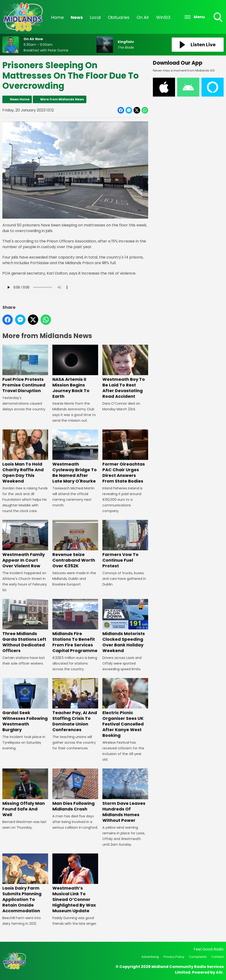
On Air (143, 17)
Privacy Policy (174, 957)
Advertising (150, 957)
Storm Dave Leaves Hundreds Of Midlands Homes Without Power (125, 796)
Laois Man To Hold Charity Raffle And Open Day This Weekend (25, 457)
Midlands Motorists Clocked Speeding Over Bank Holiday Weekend (125, 626)
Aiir (219, 972)
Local (95, 17)
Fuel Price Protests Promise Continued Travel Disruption (25, 369)
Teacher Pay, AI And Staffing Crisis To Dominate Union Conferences (75, 705)
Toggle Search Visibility (218, 18)
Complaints (198, 957)
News (77, 17)
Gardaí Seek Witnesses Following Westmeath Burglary (25, 705)
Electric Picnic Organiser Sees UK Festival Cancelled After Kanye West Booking (125, 708)
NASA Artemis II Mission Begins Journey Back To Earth (75, 372)
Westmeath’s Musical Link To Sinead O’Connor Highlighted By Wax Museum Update (75, 883)
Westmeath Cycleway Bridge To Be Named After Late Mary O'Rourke (75, 457)
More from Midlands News (62, 99)
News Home (20, 99)
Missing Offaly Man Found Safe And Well (25, 793)
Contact (218, 957)
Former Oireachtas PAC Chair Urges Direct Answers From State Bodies (125, 457)
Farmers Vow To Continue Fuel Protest (125, 544)
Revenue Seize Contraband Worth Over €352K (75, 544)
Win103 (163, 17)
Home (57, 17)
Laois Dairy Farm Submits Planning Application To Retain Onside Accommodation (25, 883)
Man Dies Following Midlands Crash (75, 790)
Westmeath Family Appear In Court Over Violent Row (25, 544)
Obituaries (119, 17)
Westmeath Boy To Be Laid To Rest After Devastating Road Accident (125, 372)
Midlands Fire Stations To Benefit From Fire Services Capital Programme (75, 626)
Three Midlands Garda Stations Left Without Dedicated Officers (25, 626)
